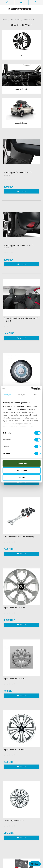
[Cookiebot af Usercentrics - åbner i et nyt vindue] (31, 389)
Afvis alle (22, 478)
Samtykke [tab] (8, 395)
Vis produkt (22, 191)
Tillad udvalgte (21, 470)
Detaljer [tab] (22, 395)
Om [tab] (35, 395)
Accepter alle (21, 463)
